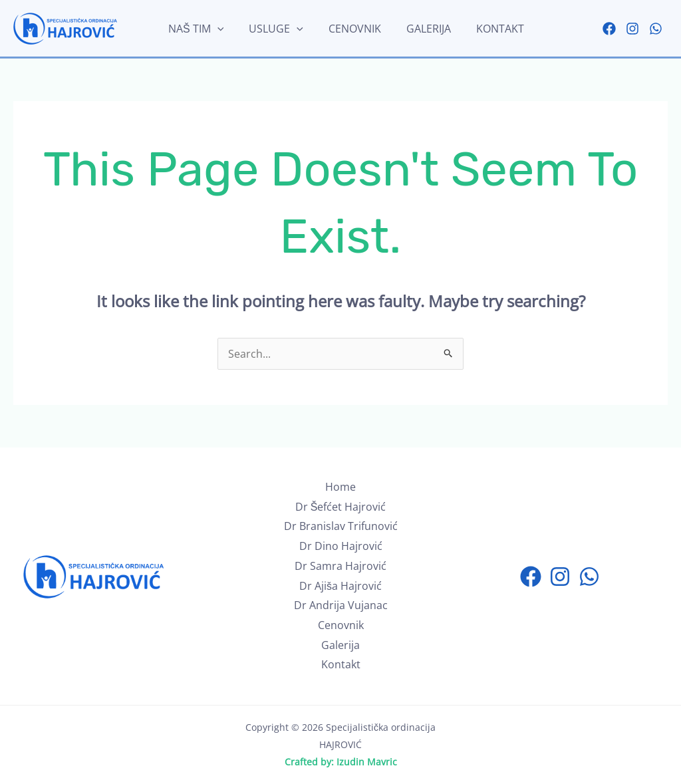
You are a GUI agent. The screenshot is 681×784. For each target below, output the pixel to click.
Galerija (419, 29)
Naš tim (199, 29)
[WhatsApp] (656, 29)
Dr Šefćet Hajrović (341, 507)
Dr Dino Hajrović (341, 546)
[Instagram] (632, 29)
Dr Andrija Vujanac (341, 605)
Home (340, 487)
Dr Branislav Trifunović (341, 526)
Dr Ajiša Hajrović (340, 586)
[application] (219, 29)
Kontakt (486, 29)
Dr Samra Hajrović (340, 566)
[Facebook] (609, 29)
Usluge (275, 29)
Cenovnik (349, 29)
